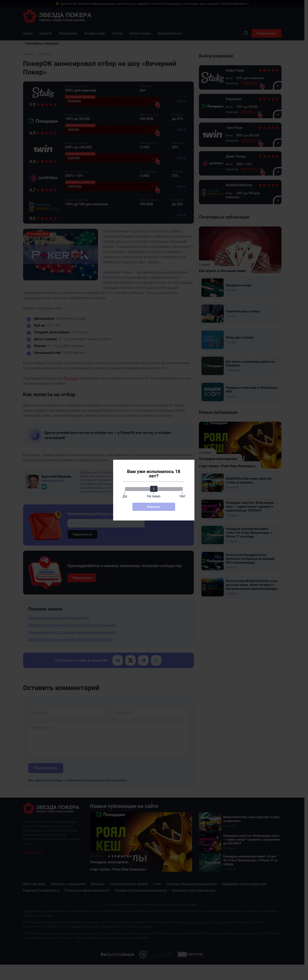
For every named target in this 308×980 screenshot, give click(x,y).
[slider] (154, 489)
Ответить (154, 507)
